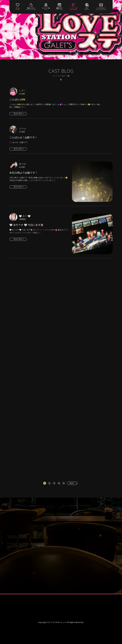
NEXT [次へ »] (72, 483)
